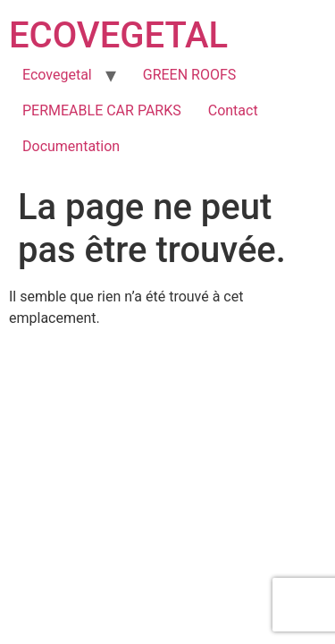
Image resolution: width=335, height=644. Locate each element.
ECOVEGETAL (118, 35)
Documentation (71, 146)
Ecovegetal (57, 75)
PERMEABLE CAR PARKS (102, 110)
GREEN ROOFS (190, 75)
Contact (233, 110)
